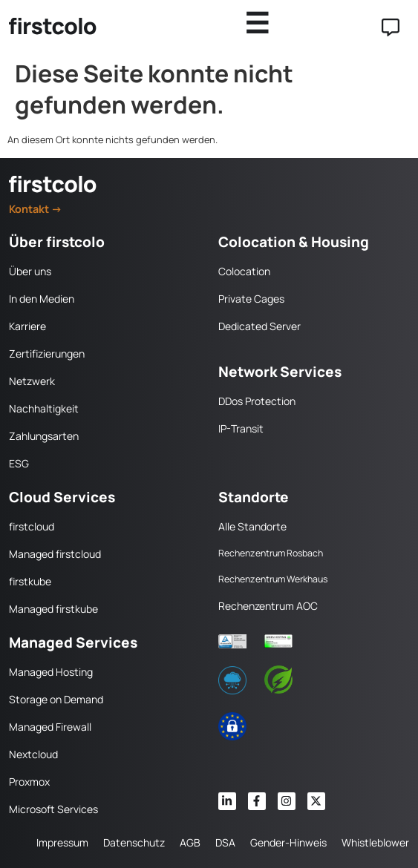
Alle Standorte (252, 526)
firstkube (30, 581)
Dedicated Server (259, 326)
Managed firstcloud (55, 554)
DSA (225, 842)
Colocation (244, 271)
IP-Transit (241, 428)
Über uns (30, 271)
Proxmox (29, 782)
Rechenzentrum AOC (268, 606)
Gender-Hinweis (288, 842)
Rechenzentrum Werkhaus (273, 579)
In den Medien (42, 299)
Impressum (62, 842)
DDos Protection (257, 401)
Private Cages (251, 299)
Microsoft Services (53, 809)
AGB (190, 842)
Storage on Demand (56, 699)
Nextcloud (33, 754)
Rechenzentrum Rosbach (271, 553)
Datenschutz (134, 842)
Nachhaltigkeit (44, 408)
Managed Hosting (51, 672)
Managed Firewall (50, 727)
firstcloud (32, 526)
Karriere (27, 326)
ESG (19, 463)
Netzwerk (32, 381)
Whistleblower (375, 842)
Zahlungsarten (44, 436)
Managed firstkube (53, 609)
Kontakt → (36, 209)
